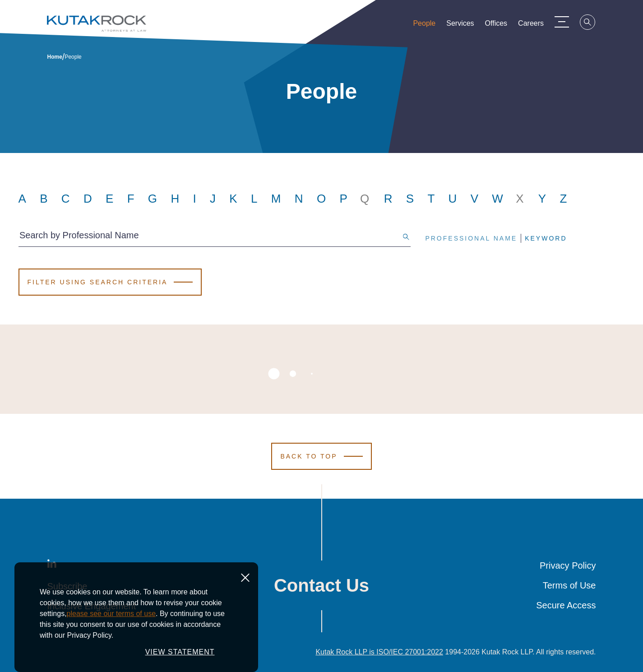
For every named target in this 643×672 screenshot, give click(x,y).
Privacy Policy (568, 565)
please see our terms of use (111, 614)
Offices (502, 25)
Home (55, 57)
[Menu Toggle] (567, 22)
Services (465, 25)
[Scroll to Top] (321, 456)
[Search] (593, 23)
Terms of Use (569, 585)
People (430, 25)
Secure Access (566, 605)
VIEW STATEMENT (180, 652)
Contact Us (321, 585)
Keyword (546, 238)
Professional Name (471, 238)
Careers (536, 25)
